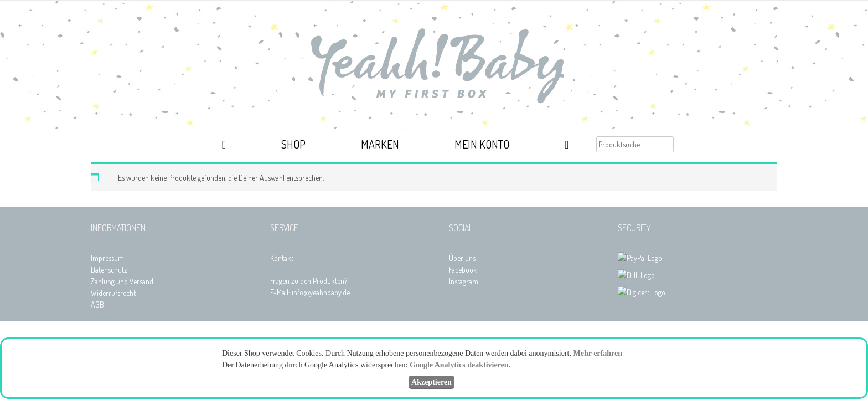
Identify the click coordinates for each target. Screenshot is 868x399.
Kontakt (282, 258)
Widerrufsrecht (113, 293)
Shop (293, 144)
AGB (97, 305)
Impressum (107, 258)
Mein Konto (482, 144)
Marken (380, 144)
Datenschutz (109, 270)
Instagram (464, 281)
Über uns (462, 258)
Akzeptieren (432, 382)
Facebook (463, 270)
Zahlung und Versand (122, 281)
